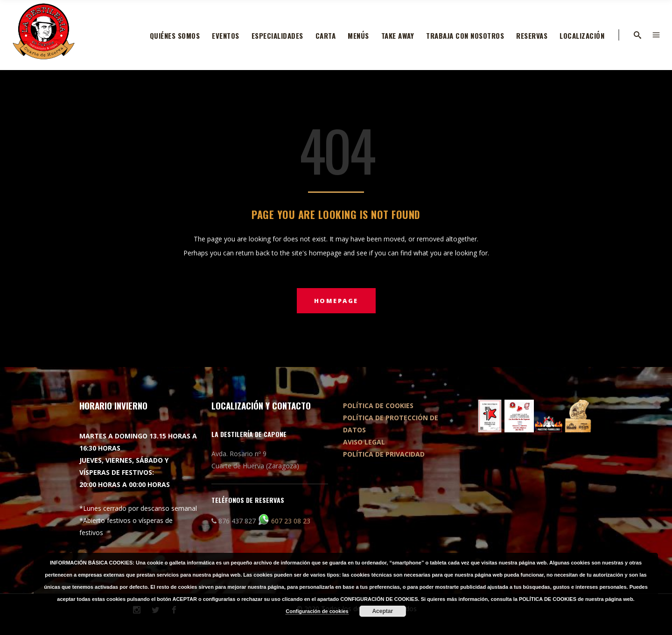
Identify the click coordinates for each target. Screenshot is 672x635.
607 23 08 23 (291, 521)
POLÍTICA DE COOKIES (378, 406)
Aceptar (382, 611)
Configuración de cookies (317, 611)
